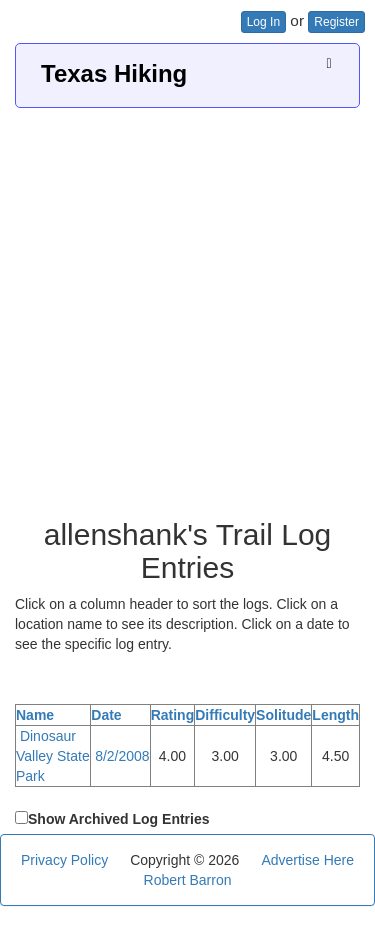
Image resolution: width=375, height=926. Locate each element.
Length (335, 715)
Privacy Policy (64, 860)
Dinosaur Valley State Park (53, 756)
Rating (173, 715)
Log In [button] (263, 22)
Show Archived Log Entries (119, 819)
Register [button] (336, 22)
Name (35, 715)
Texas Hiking (114, 73)
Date (106, 715)
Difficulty (225, 715)
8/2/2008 (122, 756)
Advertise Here (307, 860)
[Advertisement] (187, 305)
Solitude (283, 715)
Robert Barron (188, 880)
